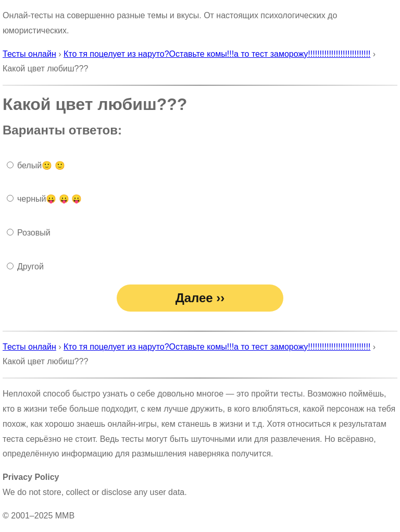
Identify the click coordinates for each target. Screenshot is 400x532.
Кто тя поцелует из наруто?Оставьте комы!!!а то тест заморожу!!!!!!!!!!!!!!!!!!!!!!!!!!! (217, 54)
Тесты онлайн (29, 54)
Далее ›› (200, 298)
